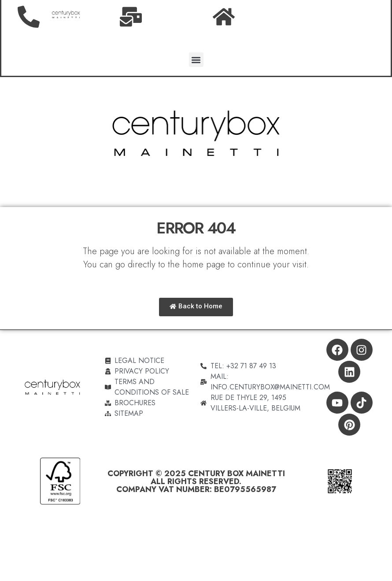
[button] (196, 60)
